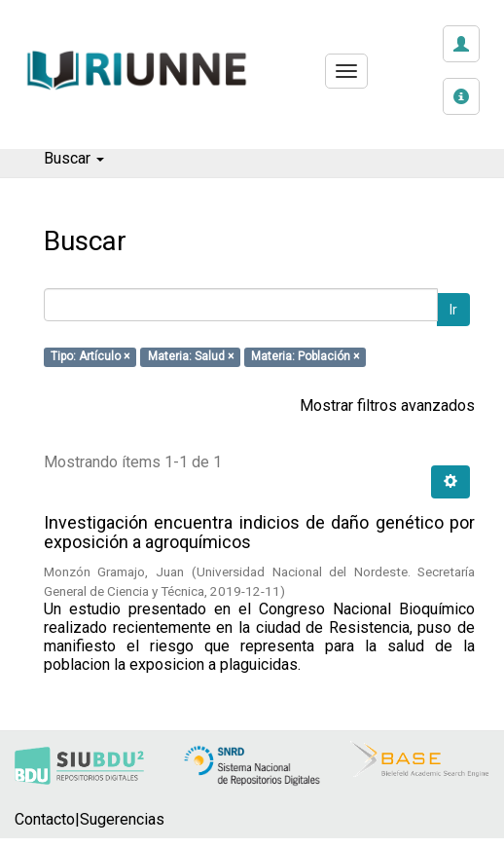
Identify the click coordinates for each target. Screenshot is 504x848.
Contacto (45, 819)
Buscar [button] (74, 158)
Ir (453, 310)
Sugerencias (122, 819)
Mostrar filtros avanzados (387, 406)
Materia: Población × (305, 357)
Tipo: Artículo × (90, 357)
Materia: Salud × (191, 357)
